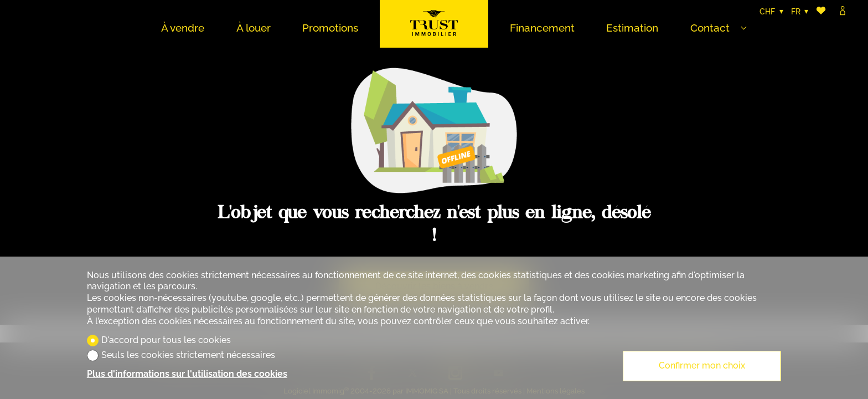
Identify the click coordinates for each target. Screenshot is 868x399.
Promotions (330, 28)
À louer (254, 28)
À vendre (183, 28)
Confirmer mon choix (702, 365)
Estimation (632, 28)
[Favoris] (821, 12)
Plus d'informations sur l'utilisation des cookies (187, 374)
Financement (542, 28)
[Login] (843, 12)
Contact (710, 28)
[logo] (434, 24)
